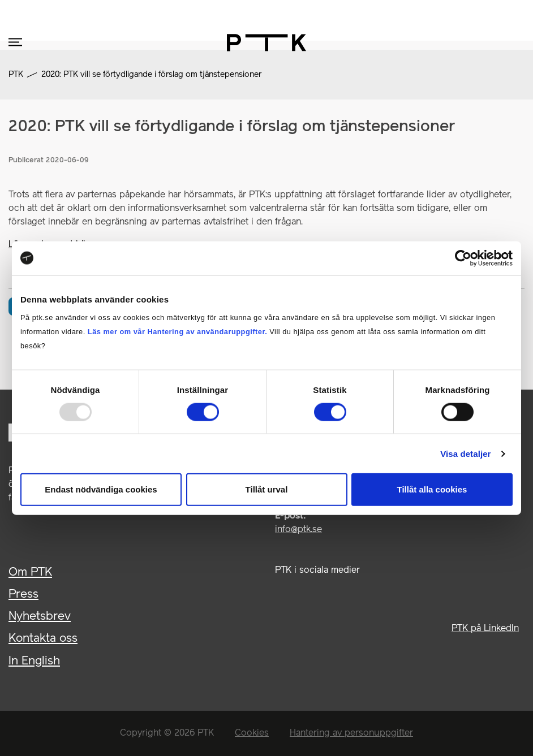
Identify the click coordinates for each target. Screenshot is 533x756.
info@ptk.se (298, 530)
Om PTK (30, 573)
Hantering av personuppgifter (351, 733)
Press (23, 595)
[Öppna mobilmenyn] (15, 43)
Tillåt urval (267, 489)
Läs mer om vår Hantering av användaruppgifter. (177, 332)
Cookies (252, 733)
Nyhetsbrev (40, 617)
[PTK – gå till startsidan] (266, 43)
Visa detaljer (465, 453)
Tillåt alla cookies (432, 489)
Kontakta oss (43, 639)
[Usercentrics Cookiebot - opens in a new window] (463, 258)
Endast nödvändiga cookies (101, 489)
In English (34, 661)
